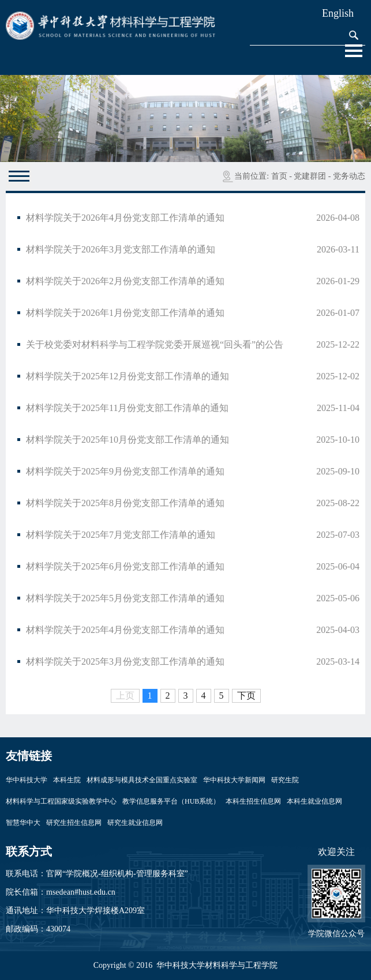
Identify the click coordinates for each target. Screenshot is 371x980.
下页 (246, 696)
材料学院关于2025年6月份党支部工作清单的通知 (125, 566)
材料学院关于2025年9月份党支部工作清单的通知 (125, 471)
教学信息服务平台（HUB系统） (171, 801)
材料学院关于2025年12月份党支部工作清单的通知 (128, 376)
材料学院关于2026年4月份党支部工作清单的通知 (125, 218)
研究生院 (285, 780)
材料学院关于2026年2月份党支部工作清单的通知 (125, 281)
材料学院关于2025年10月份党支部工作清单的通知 (128, 440)
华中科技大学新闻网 (234, 780)
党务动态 (349, 176)
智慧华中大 (23, 823)
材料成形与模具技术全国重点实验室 (142, 780)
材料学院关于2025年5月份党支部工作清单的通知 (125, 598)
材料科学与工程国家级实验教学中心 (61, 801)
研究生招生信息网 (74, 823)
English (338, 13)
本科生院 (67, 780)
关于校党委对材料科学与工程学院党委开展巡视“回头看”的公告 (155, 344)
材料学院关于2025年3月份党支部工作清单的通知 (125, 661)
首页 (279, 176)
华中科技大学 (27, 780)
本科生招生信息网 (253, 801)
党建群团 (310, 176)
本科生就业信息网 (314, 801)
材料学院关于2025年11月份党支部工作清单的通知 (127, 408)
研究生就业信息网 (135, 823)
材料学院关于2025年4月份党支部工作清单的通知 (125, 630)
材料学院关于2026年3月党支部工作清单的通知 (121, 249)
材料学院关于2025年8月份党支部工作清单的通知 (125, 503)
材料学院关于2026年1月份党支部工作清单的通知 (125, 313)
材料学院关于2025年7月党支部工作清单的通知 (121, 535)
